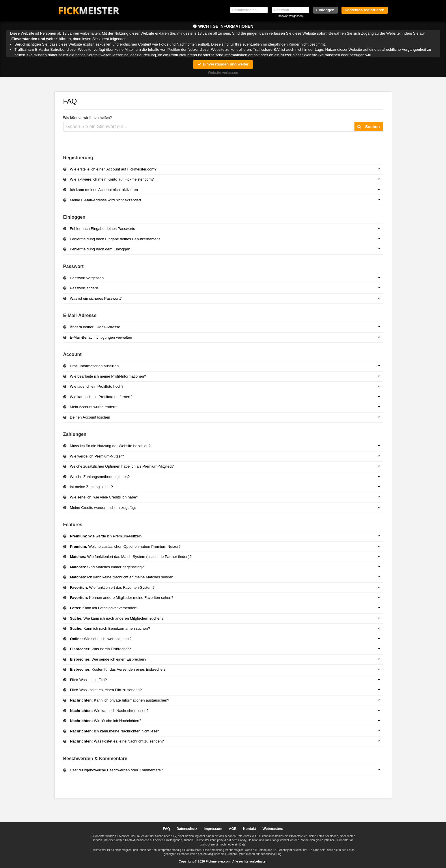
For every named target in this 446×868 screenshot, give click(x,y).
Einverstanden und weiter (223, 64)
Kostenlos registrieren (365, 10)
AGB (233, 829)
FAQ (166, 829)
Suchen (368, 127)
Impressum (213, 829)
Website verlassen (223, 73)
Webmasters (273, 829)
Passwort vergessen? (290, 16)
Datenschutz (187, 829)
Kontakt (250, 829)
